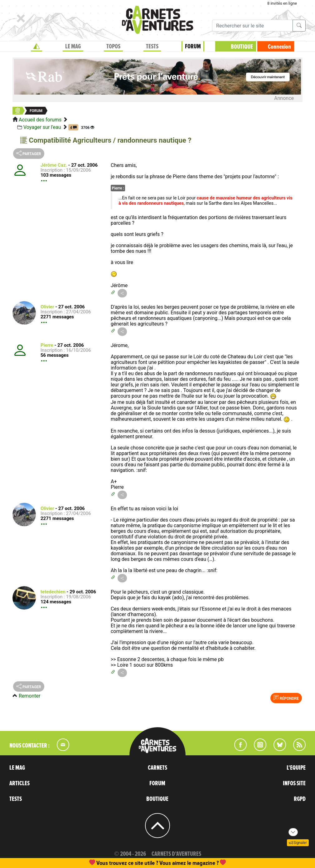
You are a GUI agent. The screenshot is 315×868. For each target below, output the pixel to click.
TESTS (152, 47)
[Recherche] (252, 26)
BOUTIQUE (242, 47)
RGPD (300, 799)
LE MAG (73, 47)
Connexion (279, 47)
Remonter (29, 696)
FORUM (193, 47)
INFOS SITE (294, 783)
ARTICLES (19, 783)
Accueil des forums (40, 120)
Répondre (286, 698)
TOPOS (113, 47)
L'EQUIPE (296, 768)
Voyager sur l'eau (42, 127)
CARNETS (157, 768)
